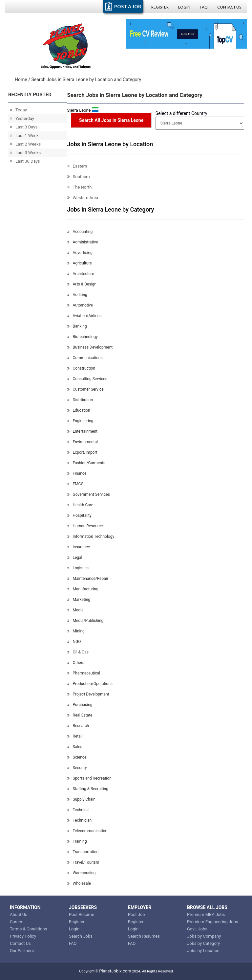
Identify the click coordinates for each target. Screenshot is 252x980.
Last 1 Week (24, 136)
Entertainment (83, 431)
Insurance (79, 547)
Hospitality (79, 515)
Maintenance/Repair (88, 579)
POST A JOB (128, 6)
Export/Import (82, 452)
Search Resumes (144, 936)
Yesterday (22, 118)
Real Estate (80, 715)
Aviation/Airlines (84, 316)
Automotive (80, 305)
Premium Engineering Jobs (213, 922)
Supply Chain (81, 799)
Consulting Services (87, 379)
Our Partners (22, 951)
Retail (75, 736)
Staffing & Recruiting (88, 789)
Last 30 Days (25, 161)
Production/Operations (90, 684)
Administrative (83, 242)
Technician (80, 820)
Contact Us (229, 7)
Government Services (89, 494)
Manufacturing (83, 589)
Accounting (80, 232)
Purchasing (80, 705)
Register (160, 7)
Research (78, 726)
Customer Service (85, 389)
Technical (78, 810)
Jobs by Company (204, 936)
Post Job (136, 914)
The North (80, 187)
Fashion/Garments (86, 463)
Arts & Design (82, 284)
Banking (77, 326)
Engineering (80, 421)
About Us (19, 914)
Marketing (79, 600)
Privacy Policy (23, 936)
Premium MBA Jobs (206, 914)
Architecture (81, 274)
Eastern (77, 166)
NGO (74, 642)
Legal (75, 558)
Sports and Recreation (89, 778)
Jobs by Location (203, 951)
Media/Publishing (85, 621)
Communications (85, 358)
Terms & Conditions (28, 929)
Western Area (83, 198)
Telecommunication (87, 831)
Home (21, 80)
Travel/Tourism (83, 862)
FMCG (75, 484)
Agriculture (80, 263)
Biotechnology (83, 337)
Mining (76, 631)
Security (77, 768)
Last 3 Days (24, 127)
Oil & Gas (78, 652)
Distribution (80, 400)
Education (79, 410)
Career (16, 922)
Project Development (88, 694)
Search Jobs (81, 936)
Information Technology (91, 536)
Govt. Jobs (197, 929)
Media (75, 610)
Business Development (90, 347)
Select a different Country (181, 113)
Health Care (80, 505)
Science (77, 757)
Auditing (77, 295)
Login (184, 7)
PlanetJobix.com (115, 971)
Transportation (83, 852)
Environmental (83, 442)
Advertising (80, 253)
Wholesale (79, 883)
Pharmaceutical (84, 673)
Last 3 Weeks (25, 153)
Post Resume (82, 914)
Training (77, 841)
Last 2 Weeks (25, 144)
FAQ (204, 7)
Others (76, 663)
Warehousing (82, 873)
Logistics (78, 568)
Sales (75, 747)
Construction (81, 368)
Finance (77, 473)
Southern (79, 177)
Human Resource (85, 526)
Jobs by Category (204, 943)
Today (18, 110)
